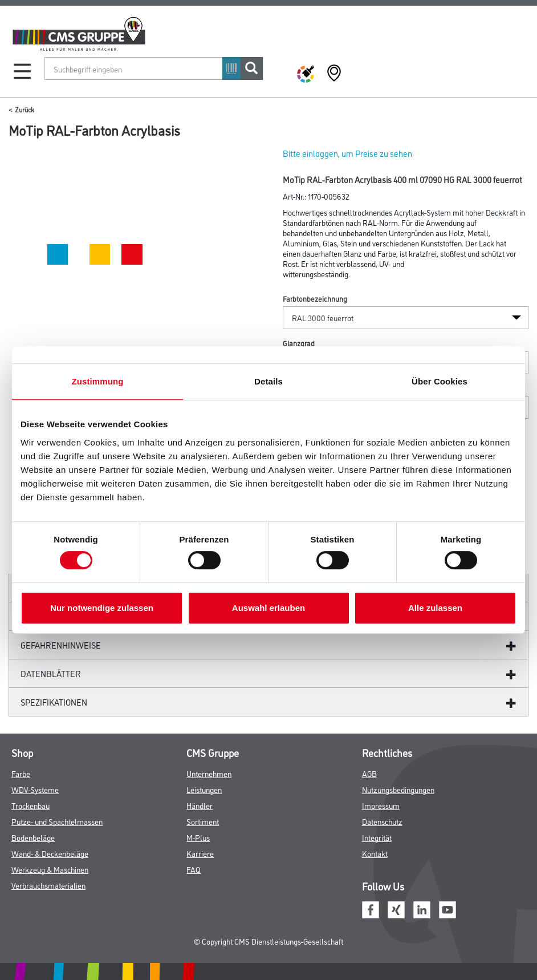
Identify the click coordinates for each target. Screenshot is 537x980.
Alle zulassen (435, 608)
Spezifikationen (54, 702)
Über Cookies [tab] (440, 381)
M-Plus (198, 837)
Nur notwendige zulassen (102, 608)
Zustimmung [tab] (98, 381)
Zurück (25, 109)
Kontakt (375, 853)
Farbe (21, 773)
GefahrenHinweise (61, 645)
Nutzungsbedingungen (398, 789)
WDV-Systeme (35, 789)
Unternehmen (209, 773)
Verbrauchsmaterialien (48, 885)
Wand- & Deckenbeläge (50, 853)
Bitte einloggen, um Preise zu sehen (347, 153)
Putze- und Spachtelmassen (57, 821)
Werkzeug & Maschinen (50, 869)
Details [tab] (268, 381)
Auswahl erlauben (268, 608)
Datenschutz (382, 821)
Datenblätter (51, 673)
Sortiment (203, 821)
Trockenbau (30, 805)
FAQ (194, 869)
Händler (200, 805)
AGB (369, 773)
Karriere (200, 853)
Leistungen (204, 789)
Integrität (377, 837)
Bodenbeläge (33, 837)
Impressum (381, 805)
